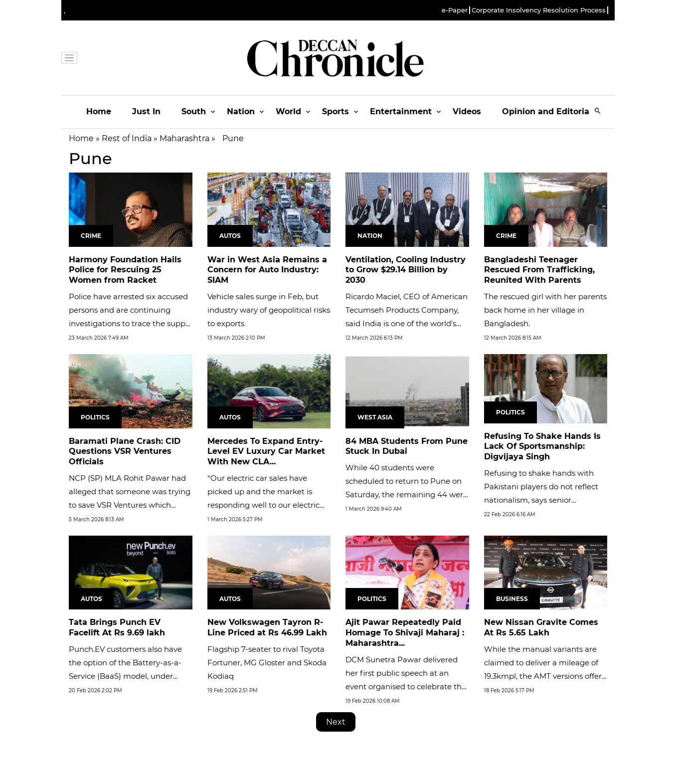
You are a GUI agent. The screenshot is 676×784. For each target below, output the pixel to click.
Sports (336, 111)
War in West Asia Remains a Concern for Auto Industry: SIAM (267, 270)
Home (99, 111)
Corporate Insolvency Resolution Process (539, 10)
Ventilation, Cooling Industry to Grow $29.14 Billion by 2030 (406, 270)
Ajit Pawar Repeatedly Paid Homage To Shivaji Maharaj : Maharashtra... (405, 633)
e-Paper (455, 10)
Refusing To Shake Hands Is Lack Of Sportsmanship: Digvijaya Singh (542, 447)
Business (512, 599)
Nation (241, 111)
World (288, 111)
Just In (146, 111)
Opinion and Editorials (549, 111)
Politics (95, 417)
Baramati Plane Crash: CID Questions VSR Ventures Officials (125, 452)
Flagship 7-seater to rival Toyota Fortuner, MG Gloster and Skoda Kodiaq (267, 663)
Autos (230, 236)
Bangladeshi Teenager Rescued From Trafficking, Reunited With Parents (539, 270)
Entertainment (401, 111)
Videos (467, 111)
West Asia (375, 417)
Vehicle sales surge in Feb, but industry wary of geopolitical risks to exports (269, 310)
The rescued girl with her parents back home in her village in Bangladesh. (545, 310)
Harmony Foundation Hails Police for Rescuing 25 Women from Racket (125, 270)
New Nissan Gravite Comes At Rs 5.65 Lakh (541, 627)
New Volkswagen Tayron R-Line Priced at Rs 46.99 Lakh (267, 627)
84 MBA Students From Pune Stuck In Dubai (407, 446)
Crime (91, 236)
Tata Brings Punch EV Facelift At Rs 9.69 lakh (117, 627)
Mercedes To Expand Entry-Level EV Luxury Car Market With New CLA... (266, 452)
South (194, 111)
